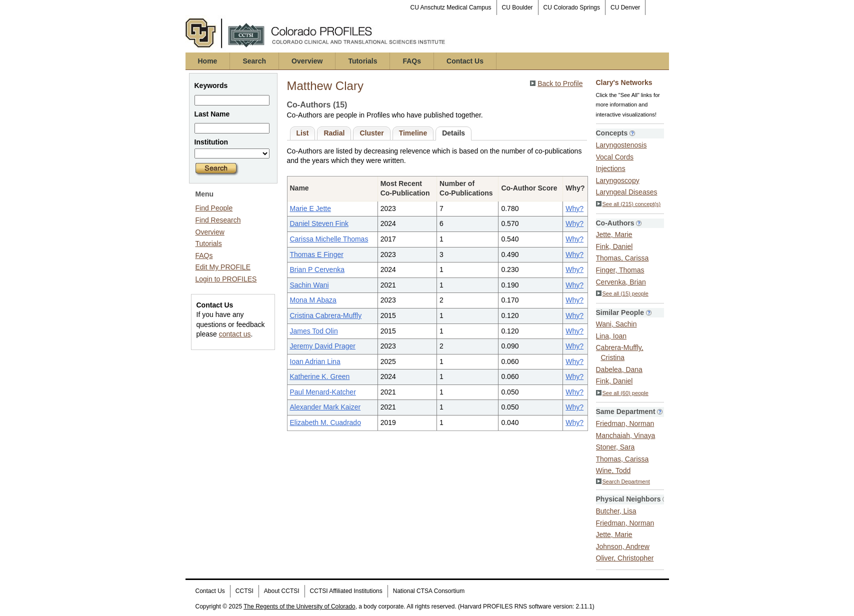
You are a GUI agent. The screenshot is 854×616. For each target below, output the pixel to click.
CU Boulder (517, 7)
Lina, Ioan (611, 336)
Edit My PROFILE (223, 267)
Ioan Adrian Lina (315, 361)
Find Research (218, 220)
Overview (307, 61)
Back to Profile (560, 83)
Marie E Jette (310, 208)
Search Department (623, 481)
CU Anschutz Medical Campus (451, 7)
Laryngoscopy (618, 180)
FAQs (412, 61)
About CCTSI (282, 591)
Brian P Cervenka (317, 269)
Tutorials (362, 61)
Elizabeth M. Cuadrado (325, 422)
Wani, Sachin (616, 324)
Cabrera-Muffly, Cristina (620, 352)
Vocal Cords (615, 157)
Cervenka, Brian (621, 282)
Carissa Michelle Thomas (329, 239)
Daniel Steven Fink (319, 223)
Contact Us (465, 61)
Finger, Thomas (620, 270)
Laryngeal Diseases (627, 192)
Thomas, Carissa (622, 258)
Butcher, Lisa (616, 511)
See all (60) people (622, 393)
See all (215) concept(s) (628, 204)
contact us (235, 334)
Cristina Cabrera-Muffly (326, 315)
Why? (574, 208)
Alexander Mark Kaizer (325, 407)
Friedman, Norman (625, 423)
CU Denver (625, 7)
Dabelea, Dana (619, 369)
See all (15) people (622, 293)
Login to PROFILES (226, 279)
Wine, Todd (613, 470)
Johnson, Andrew (623, 546)
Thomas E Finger (317, 254)
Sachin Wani (309, 285)
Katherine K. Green (320, 376)
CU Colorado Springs (572, 7)
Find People (214, 208)
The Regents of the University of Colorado (299, 606)
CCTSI (244, 591)
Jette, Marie (614, 234)
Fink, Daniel (614, 246)
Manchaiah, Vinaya (626, 435)
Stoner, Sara (615, 447)
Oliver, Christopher (625, 558)
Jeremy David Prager (323, 346)
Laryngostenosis (621, 145)
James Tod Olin (314, 331)
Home (208, 61)
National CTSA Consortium (429, 591)
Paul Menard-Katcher (323, 392)
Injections (611, 168)
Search (254, 61)
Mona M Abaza (313, 300)
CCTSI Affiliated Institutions (346, 591)
